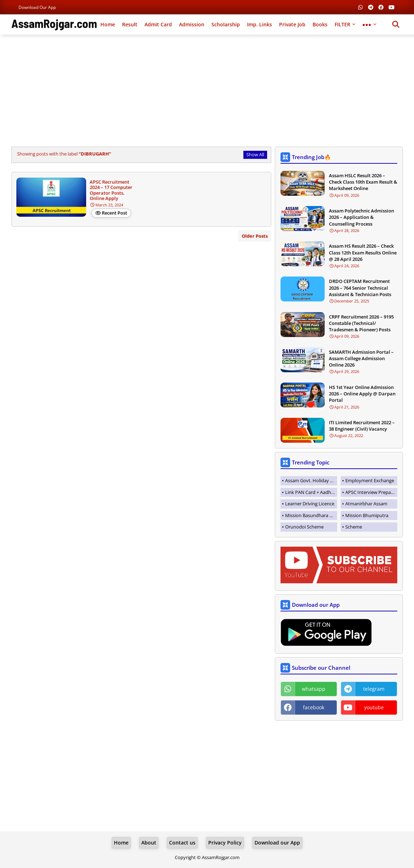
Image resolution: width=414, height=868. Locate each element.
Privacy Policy (225, 843)
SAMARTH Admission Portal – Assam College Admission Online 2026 (361, 358)
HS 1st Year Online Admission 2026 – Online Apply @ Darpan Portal (362, 394)
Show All (255, 154)
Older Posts (255, 236)
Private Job (292, 24)
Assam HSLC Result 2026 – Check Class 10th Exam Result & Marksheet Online (363, 182)
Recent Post (114, 213)
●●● (367, 24)
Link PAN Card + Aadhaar (311, 492)
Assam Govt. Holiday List (311, 480)
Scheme (354, 527)
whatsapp (314, 689)
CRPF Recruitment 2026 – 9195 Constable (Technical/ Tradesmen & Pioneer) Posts (361, 323)
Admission (192, 24)
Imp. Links (260, 24)
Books (320, 24)
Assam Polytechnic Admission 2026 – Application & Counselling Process (361, 217)
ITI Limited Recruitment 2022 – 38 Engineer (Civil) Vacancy (362, 426)
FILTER (342, 24)
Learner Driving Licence (310, 504)
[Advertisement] (207, 91)
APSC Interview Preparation (371, 492)
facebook (314, 707)
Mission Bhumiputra (367, 515)
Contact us (182, 843)
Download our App (37, 7)
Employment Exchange (370, 480)
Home (108, 24)
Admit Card (158, 24)
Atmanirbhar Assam (366, 504)
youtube (374, 707)
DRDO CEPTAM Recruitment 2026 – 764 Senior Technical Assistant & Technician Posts (360, 288)
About (149, 843)
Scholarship (226, 24)
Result (130, 24)
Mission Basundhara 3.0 (310, 515)
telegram (374, 689)
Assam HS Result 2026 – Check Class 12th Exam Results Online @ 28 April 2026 (363, 252)
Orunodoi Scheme (304, 527)
